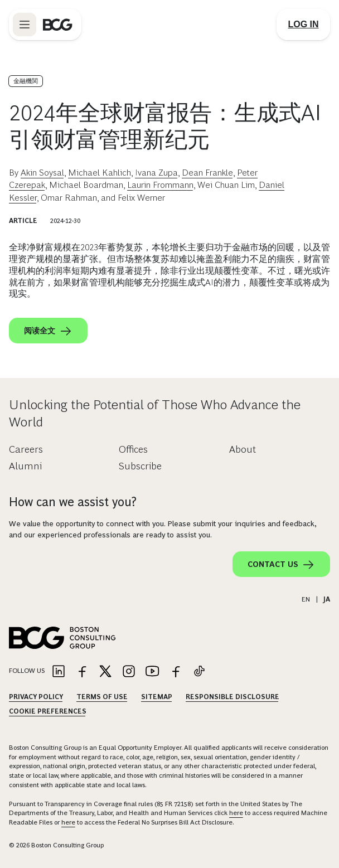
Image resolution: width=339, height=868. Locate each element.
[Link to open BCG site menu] (25, 25)
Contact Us (281, 565)
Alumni (25, 466)
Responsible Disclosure (233, 697)
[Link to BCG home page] (58, 25)
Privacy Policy (36, 697)
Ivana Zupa (156, 173)
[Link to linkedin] (59, 672)
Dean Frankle (207, 173)
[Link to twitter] (105, 672)
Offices (133, 449)
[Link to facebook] (82, 672)
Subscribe (140, 466)
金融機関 (26, 81)
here (236, 813)
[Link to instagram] (129, 672)
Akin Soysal (42, 173)
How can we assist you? (73, 502)
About (243, 449)
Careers (26, 449)
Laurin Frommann (160, 185)
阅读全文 (48, 331)
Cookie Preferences (48, 711)
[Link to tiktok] (199, 672)
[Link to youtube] (152, 672)
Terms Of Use (102, 697)
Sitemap (157, 697)
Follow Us (27, 671)
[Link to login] (303, 25)
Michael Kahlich (100, 173)
